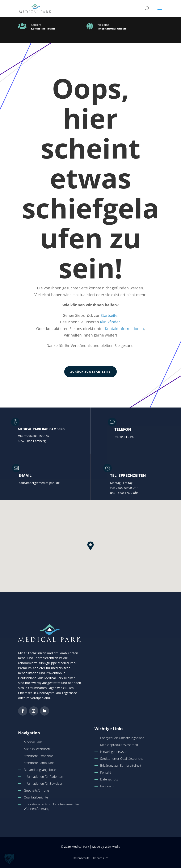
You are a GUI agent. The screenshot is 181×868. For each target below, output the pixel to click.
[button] (160, 11)
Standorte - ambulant (39, 763)
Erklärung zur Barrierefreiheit (121, 765)
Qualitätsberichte (36, 797)
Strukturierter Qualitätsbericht (121, 758)
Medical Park (33, 742)
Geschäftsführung (36, 790)
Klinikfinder (110, 322)
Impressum (108, 786)
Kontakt (106, 772)
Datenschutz (109, 779)
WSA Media (112, 847)
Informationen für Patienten (43, 776)
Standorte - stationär (38, 756)
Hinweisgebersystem (115, 752)
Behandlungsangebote (40, 770)
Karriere (36, 25)
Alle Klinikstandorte (37, 749)
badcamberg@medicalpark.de (39, 483)
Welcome (103, 25)
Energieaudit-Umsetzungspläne (122, 738)
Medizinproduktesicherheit (119, 745)
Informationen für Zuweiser (43, 783)
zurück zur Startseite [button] (90, 372)
